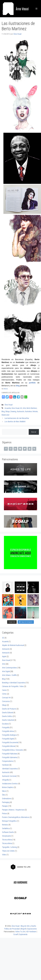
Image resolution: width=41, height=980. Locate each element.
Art (21, 408)
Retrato (35, 411)
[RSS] (34, 449)
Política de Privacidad (12, 927)
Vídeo (4, 852)
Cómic (4, 692)
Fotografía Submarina (10, 755)
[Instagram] (11, 449)
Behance (6, 389)
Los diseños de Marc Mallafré (15, 422)
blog (18, 386)
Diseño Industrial (8, 718)
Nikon (4, 789)
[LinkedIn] (15, 449)
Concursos (6, 699)
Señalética (6, 826)
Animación (6, 647)
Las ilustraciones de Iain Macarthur (17, 418)
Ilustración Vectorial (9, 774)
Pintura (4, 811)
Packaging (6, 800)
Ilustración (21, 411)
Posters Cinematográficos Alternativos (16, 815)
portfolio (32, 383)
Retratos (5, 822)
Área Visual (22, 9)
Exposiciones (32, 927)
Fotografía (6, 725)
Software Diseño (8, 830)
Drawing (13, 411)
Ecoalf (16, 932)
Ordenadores (7, 796)
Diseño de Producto (9, 707)
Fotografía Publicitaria (10, 751)
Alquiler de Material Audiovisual (13, 643)
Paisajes (5, 804)
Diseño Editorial (7, 710)
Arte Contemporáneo (10, 665)
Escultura (5, 722)
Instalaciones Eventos (10, 781)
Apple (4, 654)
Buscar (34, 432)
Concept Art (6, 695)
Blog (3, 411)
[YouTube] (30, 449)
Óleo (4, 793)
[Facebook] (6, 449)
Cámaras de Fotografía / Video (13, 684)
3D (3, 636)
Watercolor (5, 415)
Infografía (5, 778)
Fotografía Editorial (9, 744)
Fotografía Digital (8, 737)
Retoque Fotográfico (9, 819)
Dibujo (8, 411)
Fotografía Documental (10, 740)
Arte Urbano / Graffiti (9, 673)
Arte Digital (6, 669)
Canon (4, 688)
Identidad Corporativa (10, 766)
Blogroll (23, 927)
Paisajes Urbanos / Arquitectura (13, 808)
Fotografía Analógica (9, 733)
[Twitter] (25, 449)
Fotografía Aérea (8, 729)
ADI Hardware (31, 929)
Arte (24, 408)
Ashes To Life (20, 929)
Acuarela (8, 408)
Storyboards (6, 834)
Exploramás (23, 932)
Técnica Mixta (7, 837)
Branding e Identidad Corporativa (14, 680)
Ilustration (28, 411)
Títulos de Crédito (8, 849)
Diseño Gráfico (7, 714)
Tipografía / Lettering (9, 845)
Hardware (6, 763)
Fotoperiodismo (8, 759)
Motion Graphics (8, 785)
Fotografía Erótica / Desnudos (13, 748)
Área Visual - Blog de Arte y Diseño (24, 924)
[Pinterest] (20, 449)
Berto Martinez (32, 408)
